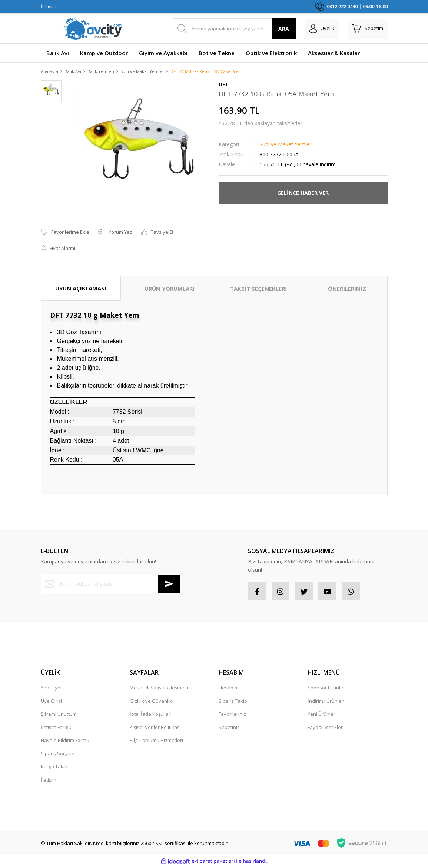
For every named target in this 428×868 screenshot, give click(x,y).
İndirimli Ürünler (326, 702)
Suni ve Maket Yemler (285, 145)
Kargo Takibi (55, 768)
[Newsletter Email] (110, 584)
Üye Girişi (51, 702)
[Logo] (93, 29)
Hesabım (229, 689)
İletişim (49, 6)
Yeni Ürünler (321, 715)
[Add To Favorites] (65, 233)
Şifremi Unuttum (59, 715)
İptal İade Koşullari (151, 715)
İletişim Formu (56, 728)
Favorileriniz (232, 715)
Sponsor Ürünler (326, 689)
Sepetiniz (229, 728)
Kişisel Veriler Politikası (155, 728)
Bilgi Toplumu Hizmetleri (156, 742)
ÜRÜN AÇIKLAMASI (81, 289)
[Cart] (368, 29)
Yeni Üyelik (53, 689)
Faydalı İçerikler (325, 728)
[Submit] (169, 584)
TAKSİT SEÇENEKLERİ (258, 289)
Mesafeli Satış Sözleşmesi (159, 689)
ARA (284, 29)
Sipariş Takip (233, 702)
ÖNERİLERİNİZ (347, 289)
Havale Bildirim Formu (65, 742)
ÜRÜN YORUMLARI (170, 289)
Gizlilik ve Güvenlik (151, 702)
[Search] (234, 29)
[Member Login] (322, 29)
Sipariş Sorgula (58, 755)
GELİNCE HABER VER (303, 193)
